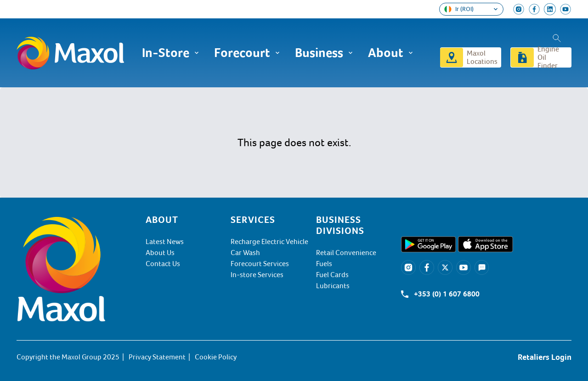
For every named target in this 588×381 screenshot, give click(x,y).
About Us (160, 253)
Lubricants (333, 286)
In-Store (171, 53)
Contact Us (163, 264)
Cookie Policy (216, 357)
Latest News (165, 242)
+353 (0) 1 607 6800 (447, 294)
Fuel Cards (332, 275)
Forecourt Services (260, 264)
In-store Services (257, 275)
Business (324, 53)
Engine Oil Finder (548, 57)
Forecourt (247, 53)
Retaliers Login (545, 357)
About (391, 53)
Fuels (324, 264)
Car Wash (245, 253)
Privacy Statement (157, 357)
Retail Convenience (346, 253)
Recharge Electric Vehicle (269, 242)
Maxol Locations (482, 57)
